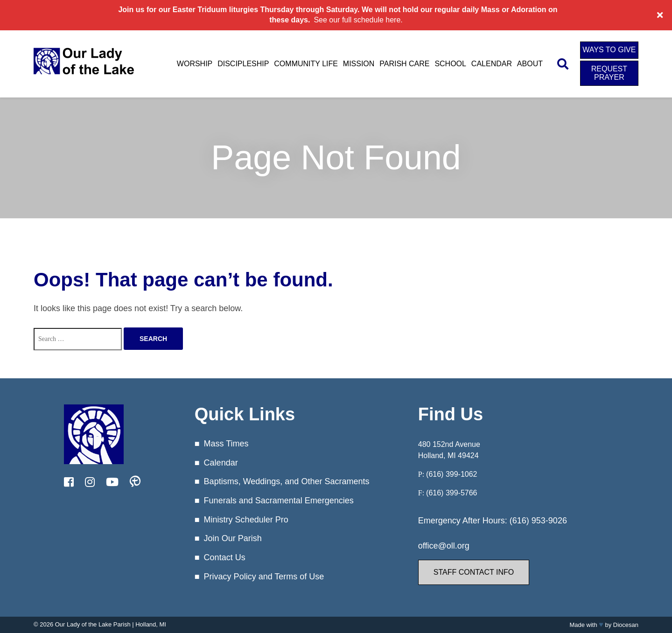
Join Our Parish (233, 538)
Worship (195, 64)
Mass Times (226, 444)
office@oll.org (444, 546)
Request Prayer (609, 73)
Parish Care (404, 64)
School (450, 64)
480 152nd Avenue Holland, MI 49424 (449, 450)
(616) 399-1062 (451, 474)
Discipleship (243, 64)
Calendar (492, 64)
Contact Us (225, 557)
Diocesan (626, 625)
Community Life (306, 64)
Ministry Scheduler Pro (246, 520)
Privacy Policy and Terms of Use (264, 577)
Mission (359, 64)
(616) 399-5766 (451, 493)
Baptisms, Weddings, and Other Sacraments (287, 481)
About (530, 64)
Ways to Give (609, 50)
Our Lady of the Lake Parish (93, 624)
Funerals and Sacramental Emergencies (279, 501)
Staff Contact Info (474, 572)
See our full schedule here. (358, 20)
